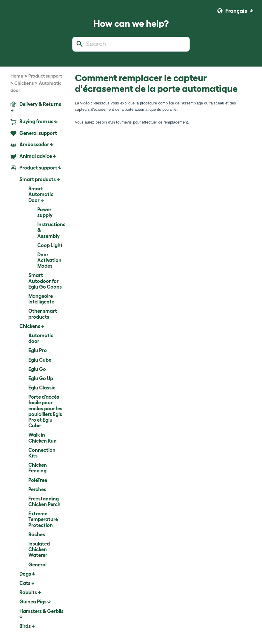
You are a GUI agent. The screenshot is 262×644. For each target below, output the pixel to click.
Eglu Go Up (41, 378)
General (37, 565)
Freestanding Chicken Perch (44, 502)
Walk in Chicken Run (43, 438)
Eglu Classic (42, 388)
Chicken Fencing (38, 468)
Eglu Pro (38, 350)
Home (17, 76)
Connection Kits (42, 453)
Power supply (45, 212)
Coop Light (50, 245)
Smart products (40, 179)
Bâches (37, 534)
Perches (37, 489)
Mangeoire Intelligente (41, 299)
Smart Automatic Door (41, 194)
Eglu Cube (40, 360)
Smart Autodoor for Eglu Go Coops (45, 281)
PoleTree (38, 480)
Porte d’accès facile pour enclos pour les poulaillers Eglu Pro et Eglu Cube (46, 411)
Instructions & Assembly (51, 230)
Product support (45, 76)
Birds (27, 626)
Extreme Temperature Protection (43, 519)
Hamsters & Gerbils (41, 614)
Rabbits (30, 592)
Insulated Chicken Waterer (39, 549)
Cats (27, 583)
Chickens (24, 83)
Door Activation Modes (49, 260)
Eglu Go (37, 369)
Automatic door (41, 338)
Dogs (27, 574)
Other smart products (43, 314)
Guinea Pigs (35, 602)
